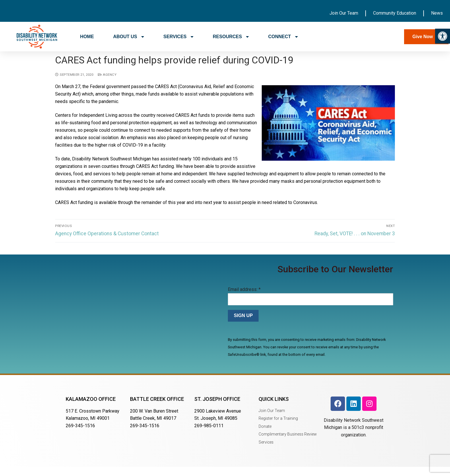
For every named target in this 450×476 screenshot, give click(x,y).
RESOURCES (231, 37)
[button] (443, 36)
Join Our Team (344, 13)
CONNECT (283, 37)
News (437, 13)
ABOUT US (129, 37)
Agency (107, 83)
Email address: (244, 298)
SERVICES (178, 37)
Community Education (395, 13)
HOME (87, 37)
